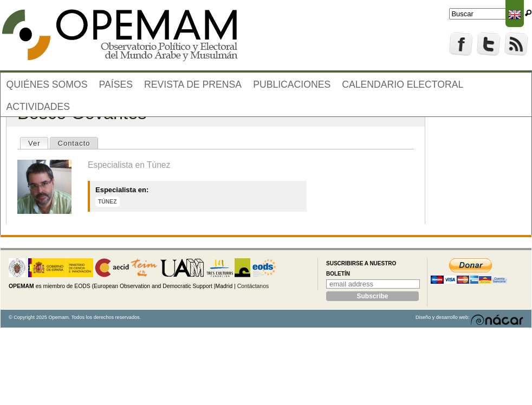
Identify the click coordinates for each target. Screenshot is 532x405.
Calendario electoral (403, 84)
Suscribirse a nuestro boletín (361, 269)
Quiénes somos (47, 84)
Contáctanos (253, 286)
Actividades (38, 107)
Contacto (74, 143)
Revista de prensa (193, 84)
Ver (38, 143)
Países (116, 84)
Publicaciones (292, 84)
